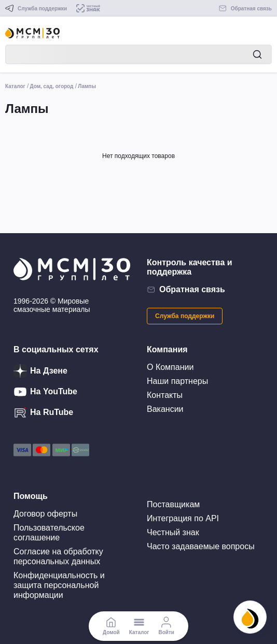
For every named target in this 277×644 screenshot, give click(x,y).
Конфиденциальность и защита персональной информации (59, 585)
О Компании (170, 367)
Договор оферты (45, 514)
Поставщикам (173, 504)
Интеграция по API (183, 518)
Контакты (165, 395)
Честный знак (173, 532)
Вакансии (165, 409)
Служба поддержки (185, 316)
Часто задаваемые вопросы (201, 546)
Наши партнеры (177, 381)
